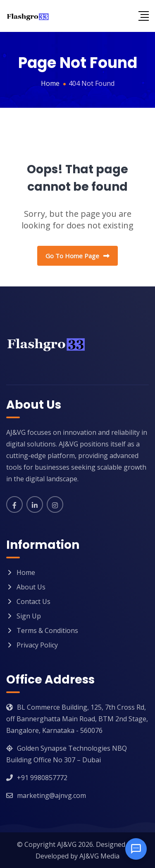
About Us (31, 587)
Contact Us (33, 601)
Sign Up (29, 616)
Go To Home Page (77, 256)
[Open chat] (136, 849)
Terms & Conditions (47, 630)
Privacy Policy (37, 645)
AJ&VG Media (99, 856)
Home (26, 572)
